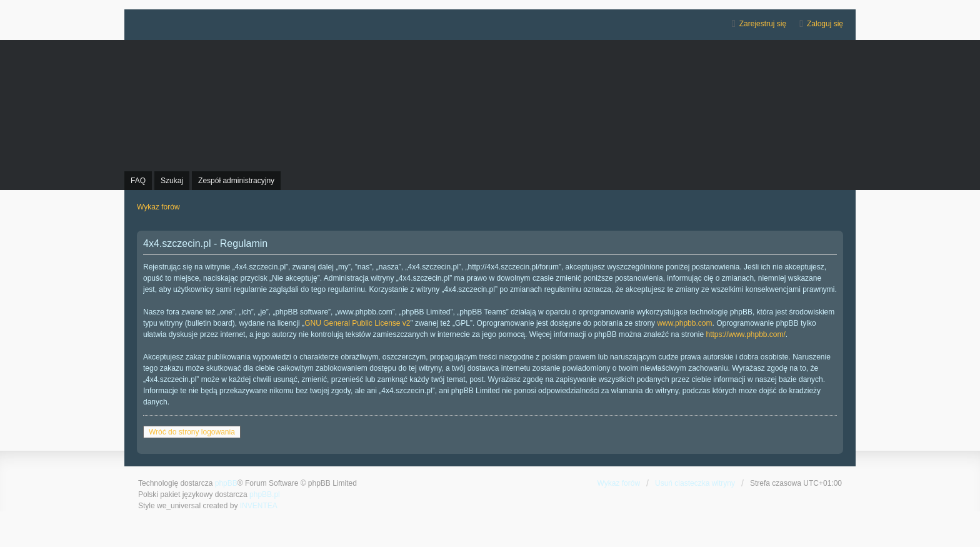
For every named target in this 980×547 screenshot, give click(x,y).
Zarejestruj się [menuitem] (763, 24)
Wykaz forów (619, 483)
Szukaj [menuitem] (172, 181)
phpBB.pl (265, 494)
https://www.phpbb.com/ (745, 334)
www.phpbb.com (684, 323)
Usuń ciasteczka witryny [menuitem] (695, 483)
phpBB (226, 483)
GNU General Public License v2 (357, 323)
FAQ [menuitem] (138, 181)
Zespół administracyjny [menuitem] (236, 181)
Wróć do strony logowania (192, 432)
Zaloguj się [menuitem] (825, 24)
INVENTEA (259, 506)
